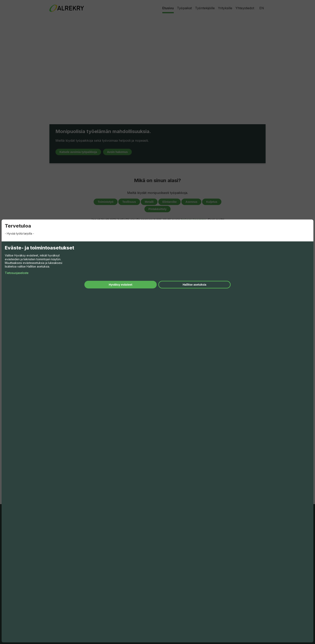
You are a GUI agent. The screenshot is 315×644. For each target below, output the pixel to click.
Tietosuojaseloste (17, 273)
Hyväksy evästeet (121, 285)
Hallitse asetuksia (194, 285)
